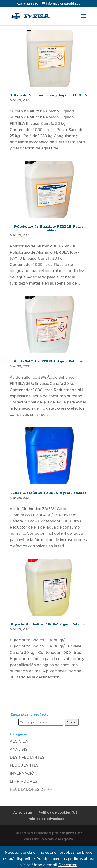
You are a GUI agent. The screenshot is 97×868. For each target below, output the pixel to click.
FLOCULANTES (24, 765)
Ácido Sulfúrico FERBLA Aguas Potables (49, 362)
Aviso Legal (23, 812)
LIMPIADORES (23, 781)
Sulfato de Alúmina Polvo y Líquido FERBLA (48, 95)
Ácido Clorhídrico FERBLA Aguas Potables (49, 493)
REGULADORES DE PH (31, 790)
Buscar (72, 722)
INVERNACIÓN (24, 773)
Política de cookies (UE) (59, 812)
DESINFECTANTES (27, 757)
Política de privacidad (46, 819)
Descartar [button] (67, 865)
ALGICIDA (19, 741)
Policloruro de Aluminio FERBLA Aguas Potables (48, 229)
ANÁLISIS (19, 749)
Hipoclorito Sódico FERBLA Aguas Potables (49, 624)
